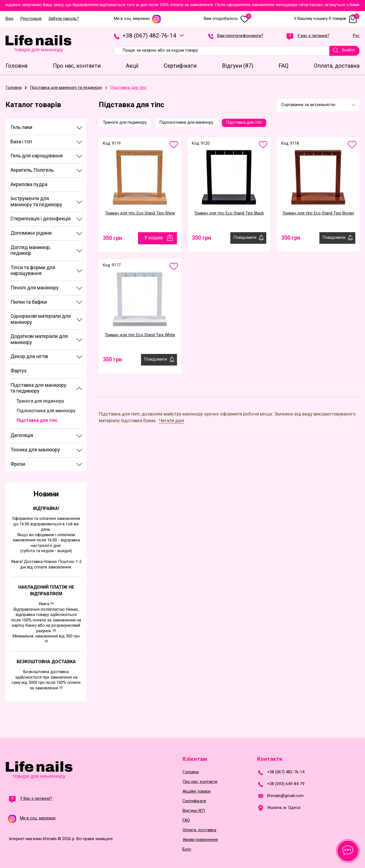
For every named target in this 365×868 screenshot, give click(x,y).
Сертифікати (194, 801)
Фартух (19, 371)
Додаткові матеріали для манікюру (39, 339)
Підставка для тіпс (37, 420)
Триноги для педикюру (40, 401)
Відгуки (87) (194, 811)
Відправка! (46, 508)
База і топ (21, 141)
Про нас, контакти (200, 782)
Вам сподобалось (228, 19)
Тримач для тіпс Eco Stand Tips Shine (140, 213)
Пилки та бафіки (29, 302)
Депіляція (22, 435)
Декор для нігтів (29, 356)
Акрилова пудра (29, 184)
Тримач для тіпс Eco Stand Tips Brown (318, 213)
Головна (191, 772)
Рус (356, 36)
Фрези (18, 464)
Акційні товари (196, 791)
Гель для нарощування (37, 156)
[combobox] (318, 105)
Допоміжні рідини (31, 233)
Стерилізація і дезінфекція (41, 219)
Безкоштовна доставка (46, 662)
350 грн (112, 238)
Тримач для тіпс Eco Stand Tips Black (229, 213)
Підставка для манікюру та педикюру (38, 388)
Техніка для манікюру (35, 450)
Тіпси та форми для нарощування (33, 270)
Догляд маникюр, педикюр (31, 250)
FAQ (186, 820)
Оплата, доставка (199, 830)
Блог (187, 849)
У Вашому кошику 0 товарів (327, 19)
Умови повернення (200, 840)
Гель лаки (21, 127)
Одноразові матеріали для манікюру (41, 319)
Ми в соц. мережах (138, 19)
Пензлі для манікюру (35, 288)
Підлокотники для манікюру (46, 411)
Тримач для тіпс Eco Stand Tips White (140, 335)
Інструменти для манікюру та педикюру (36, 201)
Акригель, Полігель (32, 170)
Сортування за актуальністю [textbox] (308, 105)
